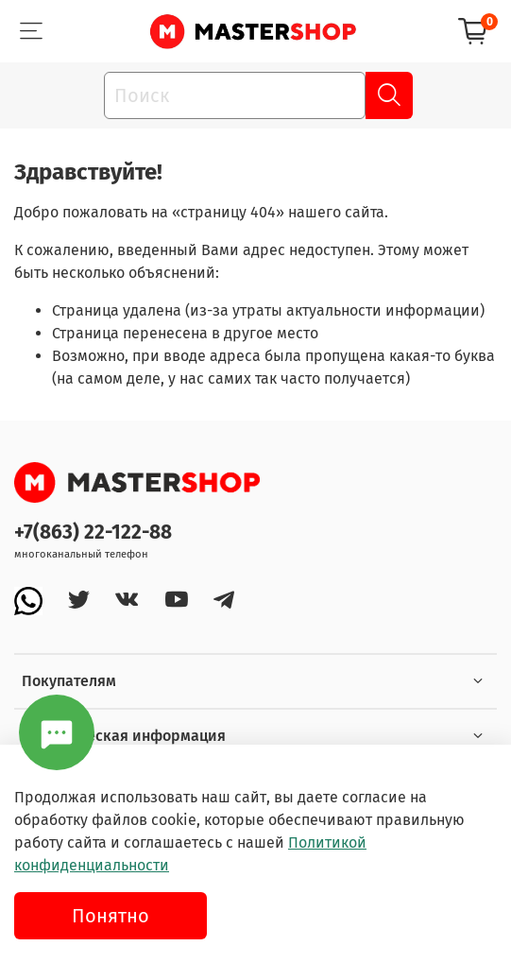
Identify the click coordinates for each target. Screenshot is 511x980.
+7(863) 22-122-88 (93, 533)
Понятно (111, 916)
